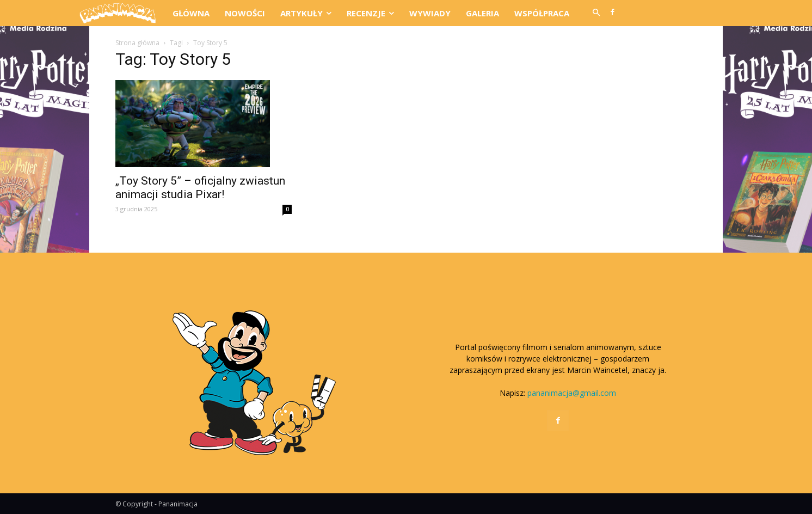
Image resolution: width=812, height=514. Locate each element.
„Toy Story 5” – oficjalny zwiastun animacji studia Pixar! (200, 188)
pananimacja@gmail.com (572, 393)
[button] (596, 13)
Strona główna (137, 43)
